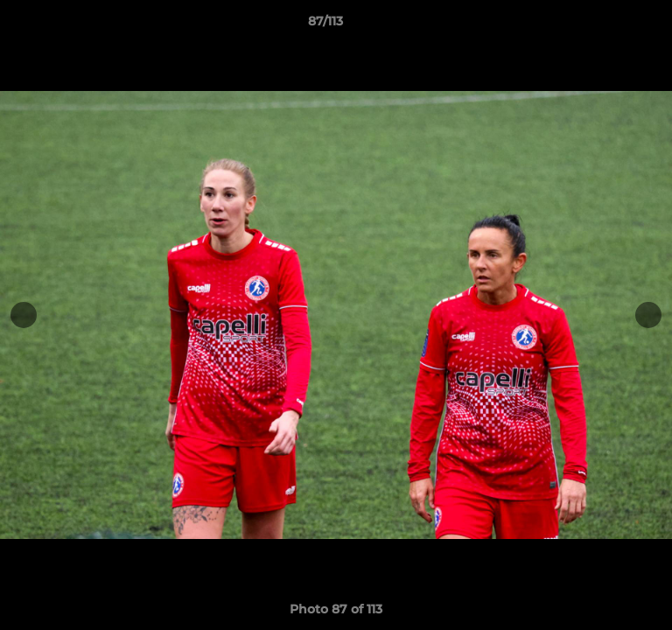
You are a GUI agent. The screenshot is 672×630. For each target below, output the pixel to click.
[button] (609, 25)
